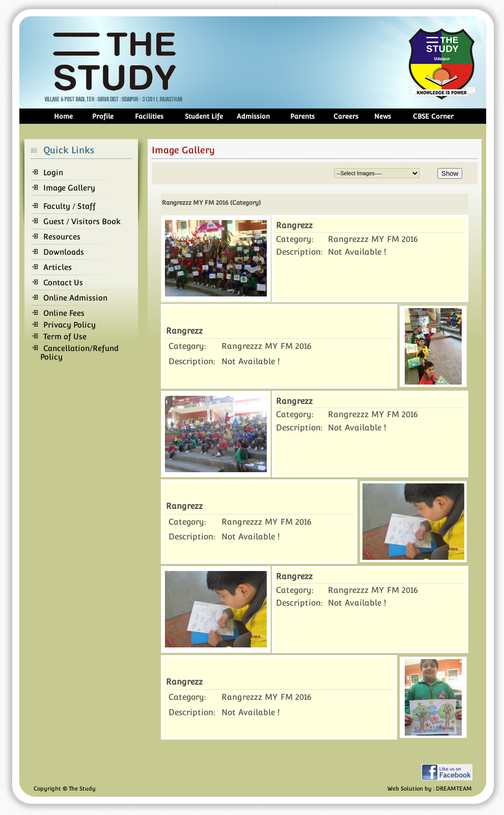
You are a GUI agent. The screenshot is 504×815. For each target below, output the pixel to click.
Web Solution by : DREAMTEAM (430, 789)
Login (53, 172)
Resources (62, 237)
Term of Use (65, 336)
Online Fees (64, 313)
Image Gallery (69, 188)
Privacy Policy (69, 325)
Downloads (64, 252)
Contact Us (63, 282)
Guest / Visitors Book (82, 221)
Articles (58, 267)
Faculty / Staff (69, 206)
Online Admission (75, 298)
